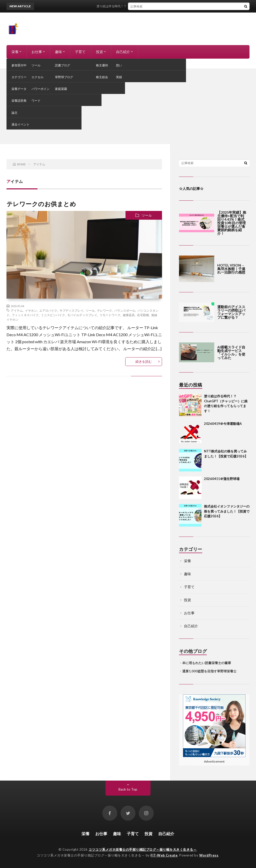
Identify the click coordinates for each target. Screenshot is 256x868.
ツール (147, 215)
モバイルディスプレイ (82, 315)
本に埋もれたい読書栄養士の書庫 (207, 663)
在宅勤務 (143, 315)
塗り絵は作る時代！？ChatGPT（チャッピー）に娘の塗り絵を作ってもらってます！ (163, 6)
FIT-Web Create (164, 855)
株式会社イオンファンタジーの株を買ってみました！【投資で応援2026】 (227, 511)
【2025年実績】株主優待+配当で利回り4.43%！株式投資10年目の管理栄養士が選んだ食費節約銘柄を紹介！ (232, 223)
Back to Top (128, 789)
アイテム (17, 310)
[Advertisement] (128, 106)
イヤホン (31, 310)
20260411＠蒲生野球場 (222, 479)
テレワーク (104, 310)
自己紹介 (123, 52)
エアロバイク (48, 310)
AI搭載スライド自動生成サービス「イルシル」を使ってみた (231, 352)
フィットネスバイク (25, 315)
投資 (99, 52)
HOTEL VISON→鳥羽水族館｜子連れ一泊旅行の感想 (231, 269)
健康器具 (129, 315)
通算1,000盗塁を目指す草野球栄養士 (209, 671)
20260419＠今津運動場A (223, 424)
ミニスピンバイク (53, 315)
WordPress (209, 855)
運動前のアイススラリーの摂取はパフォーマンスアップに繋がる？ (231, 312)
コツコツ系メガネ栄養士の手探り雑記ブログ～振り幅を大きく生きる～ (142, 849)
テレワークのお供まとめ (41, 204)
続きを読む (144, 361)
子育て (80, 52)
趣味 (58, 52)
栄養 (15, 52)
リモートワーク (110, 315)
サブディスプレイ (71, 310)
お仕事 (37, 52)
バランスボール (125, 310)
